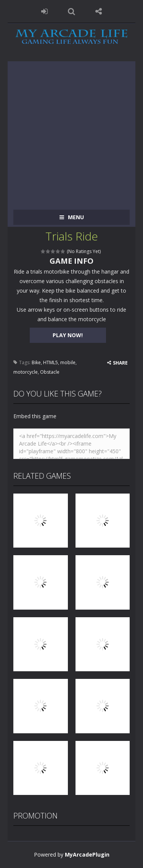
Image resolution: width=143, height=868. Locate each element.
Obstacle (50, 372)
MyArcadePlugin (87, 854)
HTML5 (51, 362)
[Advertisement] (71, 133)
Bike (36, 362)
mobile (68, 362)
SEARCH (71, 11)
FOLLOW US (99, 11)
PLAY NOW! (68, 335)
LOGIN (44, 11)
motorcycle (26, 372)
